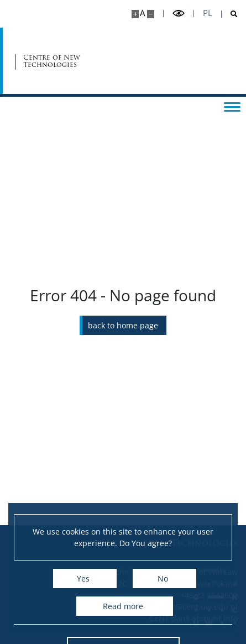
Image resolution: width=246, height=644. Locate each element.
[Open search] (230, 14)
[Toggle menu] (232, 106)
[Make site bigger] (135, 14)
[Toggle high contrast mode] (179, 14)
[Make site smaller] (151, 14)
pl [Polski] (208, 13)
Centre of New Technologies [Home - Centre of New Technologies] (52, 61)
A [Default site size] (142, 13)
